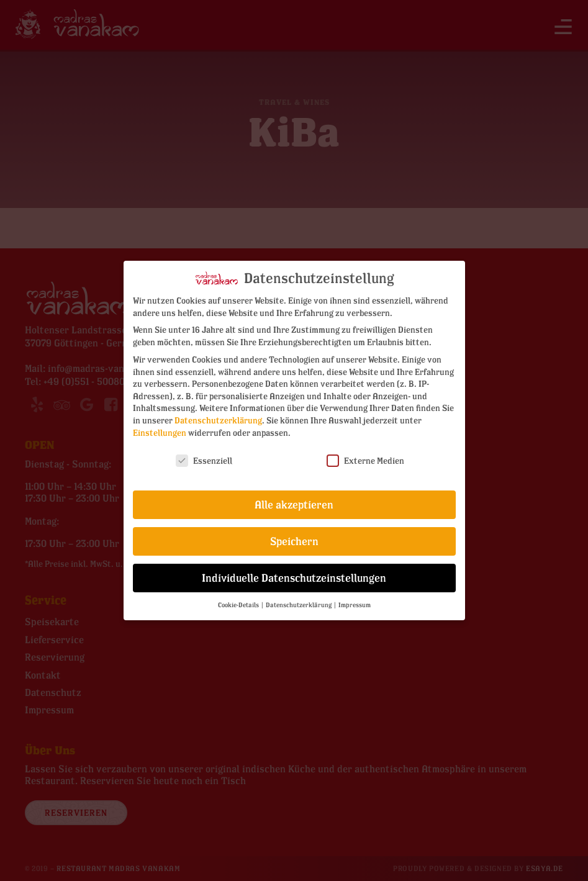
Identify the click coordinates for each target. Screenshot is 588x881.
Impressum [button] (355, 599)
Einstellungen (160, 426)
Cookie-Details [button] (239, 599)
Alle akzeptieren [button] (294, 499)
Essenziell (204, 455)
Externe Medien (365, 455)
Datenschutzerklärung (218, 414)
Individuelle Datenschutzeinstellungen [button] (294, 572)
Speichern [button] (294, 535)
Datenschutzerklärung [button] (299, 599)
